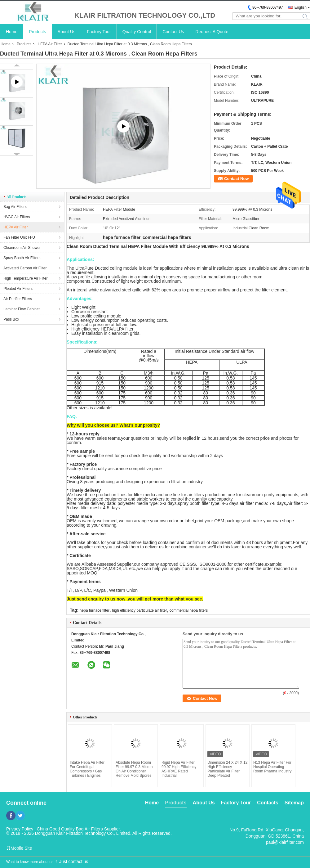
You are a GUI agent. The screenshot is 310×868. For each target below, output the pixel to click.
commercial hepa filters (189, 610)
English (301, 7)
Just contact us (74, 861)
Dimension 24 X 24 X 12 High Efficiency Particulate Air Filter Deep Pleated (227, 769)
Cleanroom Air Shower (22, 248)
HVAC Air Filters (17, 217)
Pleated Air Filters (18, 289)
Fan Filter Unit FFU (19, 237)
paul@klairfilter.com (285, 842)
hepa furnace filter (95, 610)
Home (12, 32)
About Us (67, 32)
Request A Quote (212, 32)
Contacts (268, 803)
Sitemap (294, 803)
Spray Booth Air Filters (22, 258)
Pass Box (11, 319)
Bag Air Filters (15, 207)
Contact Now (236, 179)
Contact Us (173, 32)
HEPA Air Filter (50, 44)
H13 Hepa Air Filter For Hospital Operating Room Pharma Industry (272, 767)
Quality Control (137, 32)
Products (37, 32)
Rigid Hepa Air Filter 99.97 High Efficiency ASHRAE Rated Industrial (179, 769)
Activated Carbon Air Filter (25, 268)
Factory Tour (99, 32)
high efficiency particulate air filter (139, 610)
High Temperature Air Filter (26, 278)
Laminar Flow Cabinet (22, 309)
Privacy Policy (20, 829)
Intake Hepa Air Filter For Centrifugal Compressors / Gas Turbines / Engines (87, 769)
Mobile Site (19, 848)
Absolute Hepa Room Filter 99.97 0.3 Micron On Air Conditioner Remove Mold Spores (134, 769)
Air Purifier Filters (18, 299)
